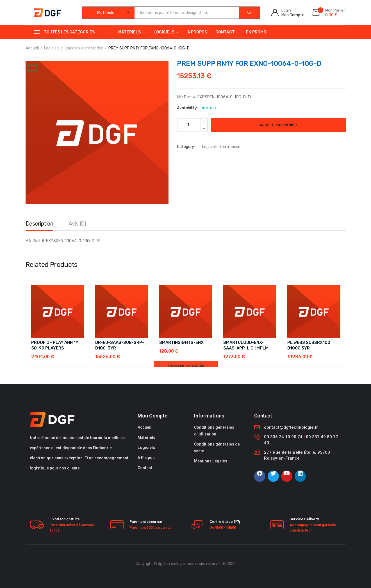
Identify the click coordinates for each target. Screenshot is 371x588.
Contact (225, 32)
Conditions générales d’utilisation (214, 431)
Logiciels (164, 32)
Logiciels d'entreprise (84, 48)
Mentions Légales (211, 461)
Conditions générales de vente (217, 448)
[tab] (39, 225)
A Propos (197, 32)
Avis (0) (77, 224)
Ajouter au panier (278, 125)
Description (39, 224)
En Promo (256, 32)
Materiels (129, 32)
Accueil (32, 48)
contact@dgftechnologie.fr (291, 427)
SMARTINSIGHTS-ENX (181, 342)
